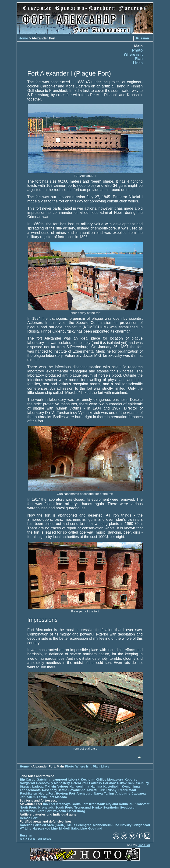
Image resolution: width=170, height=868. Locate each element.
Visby (112, 790)
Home (23, 38)
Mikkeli (64, 828)
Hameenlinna (79, 786)
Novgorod (27, 783)
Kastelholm (112, 786)
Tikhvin (50, 786)
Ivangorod (59, 779)
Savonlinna (77, 790)
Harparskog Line (45, 828)
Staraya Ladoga (32, 786)
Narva (98, 793)
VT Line (26, 828)
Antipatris (123, 793)
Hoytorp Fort (65, 793)
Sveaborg (127, 807)
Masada (61, 797)
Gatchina (43, 779)
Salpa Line (79, 828)
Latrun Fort (45, 797)
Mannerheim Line (106, 825)
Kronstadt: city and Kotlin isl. (111, 804)
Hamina (96, 786)
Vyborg (63, 786)
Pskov (122, 783)
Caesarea (138, 793)
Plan (139, 59)
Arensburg (84, 793)
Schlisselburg (138, 783)
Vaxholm (59, 811)
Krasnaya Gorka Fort (72, 804)
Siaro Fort (44, 811)
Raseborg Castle (55, 790)
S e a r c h (27, 839)
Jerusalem (28, 797)
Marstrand (28, 811)
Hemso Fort (29, 818)
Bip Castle (28, 779)
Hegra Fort (47, 793)
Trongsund (82, 807)
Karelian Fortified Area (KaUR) (43, 825)
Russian (142, 38)
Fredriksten (28, 793)
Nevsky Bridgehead (135, 825)
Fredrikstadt (127, 790)
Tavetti (92, 790)
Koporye (131, 779)
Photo (137, 50)
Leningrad (84, 825)
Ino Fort (49, 804)
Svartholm (111, 807)
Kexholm (87, 779)
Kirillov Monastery (109, 779)
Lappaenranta (30, 790)
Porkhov (110, 783)
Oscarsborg (76, 811)
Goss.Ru (144, 845)
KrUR (71, 825)
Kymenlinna (131, 786)
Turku (102, 790)
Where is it (133, 54)
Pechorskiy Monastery (53, 783)
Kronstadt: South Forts (56, 807)
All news (44, 839)
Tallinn (109, 793)
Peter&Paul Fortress (87, 783)
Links (138, 63)
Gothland (95, 828)
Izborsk (74, 779)
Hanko (97, 807)
